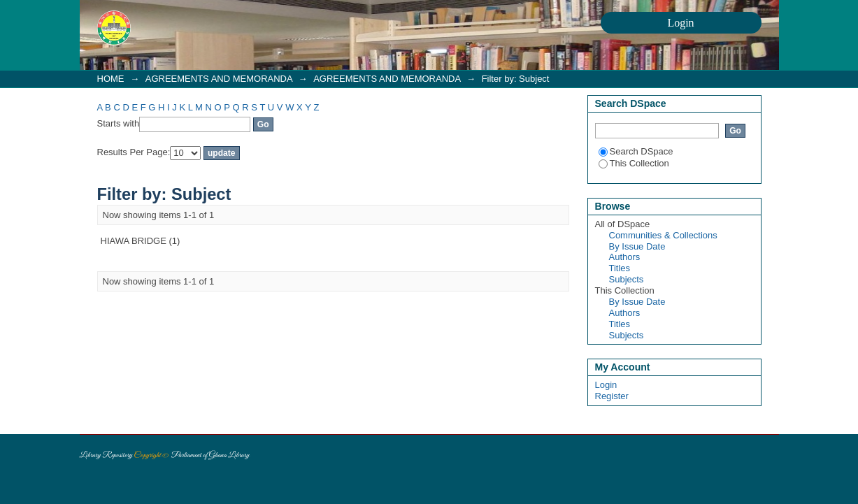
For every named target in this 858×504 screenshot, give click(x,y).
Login (606, 385)
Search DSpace (636, 151)
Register (612, 396)
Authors (625, 257)
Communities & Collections (663, 235)
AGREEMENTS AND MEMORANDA (219, 79)
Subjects (627, 279)
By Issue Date (637, 246)
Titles (620, 268)
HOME (111, 79)
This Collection (634, 163)
